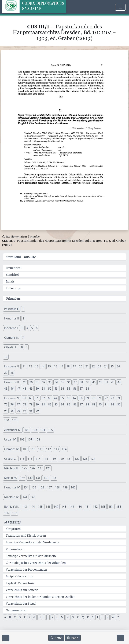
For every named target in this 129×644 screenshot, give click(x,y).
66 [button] (68, 398)
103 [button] (35, 430)
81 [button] (43, 404)
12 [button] (30, 366)
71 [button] (100, 398)
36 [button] (69, 382)
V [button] (108, 617)
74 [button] (119, 398)
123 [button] (85, 459)
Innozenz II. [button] (11, 328)
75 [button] (6, 404)
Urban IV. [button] (10, 439)
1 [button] (23, 309)
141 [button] (25, 497)
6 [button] (37, 328)
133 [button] (54, 478)
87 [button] (81, 404)
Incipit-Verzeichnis (19, 576)
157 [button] (14, 513)
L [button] (57, 617)
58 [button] (87, 389)
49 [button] (31, 389)
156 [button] (7, 513)
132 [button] (46, 478)
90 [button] (100, 404)
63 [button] (50, 398)
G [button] (34, 617)
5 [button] (32, 328)
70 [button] (94, 398)
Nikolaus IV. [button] (12, 497)
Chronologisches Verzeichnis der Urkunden (36, 563)
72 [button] (106, 398)
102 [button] (27, 430)
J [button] (48, 617)
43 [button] (113, 382)
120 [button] (61, 459)
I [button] (44, 617)
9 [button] (27, 347)
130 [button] (30, 478)
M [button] (62, 617)
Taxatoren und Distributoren (26, 536)
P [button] (78, 617)
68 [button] (81, 398)
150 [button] (80, 507)
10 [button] (6, 357)
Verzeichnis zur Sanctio (22, 590)
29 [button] (25, 382)
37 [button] (75, 382)
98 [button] (31, 411)
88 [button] (87, 404)
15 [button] (49, 366)
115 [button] (22, 459)
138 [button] (57, 487)
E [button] (25, 617)
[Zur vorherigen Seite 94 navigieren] (6, 638)
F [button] (30, 617)
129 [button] (22, 478)
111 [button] (41, 449)
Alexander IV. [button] (13, 430)
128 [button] (48, 468)
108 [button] (38, 439)
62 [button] (43, 398)
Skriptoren (13, 529)
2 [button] (23, 318)
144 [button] (32, 507)
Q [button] (83, 617)
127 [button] (40, 468)
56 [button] (75, 389)
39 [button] (88, 382)
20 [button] (81, 366)
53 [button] (56, 389)
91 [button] (106, 404)
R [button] (88, 617)
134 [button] (26, 487)
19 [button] (74, 366)
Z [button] (118, 617)
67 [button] (75, 398)
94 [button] (6, 411)
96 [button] (18, 411)
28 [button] (12, 373)
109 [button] (25, 449)
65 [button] (62, 398)
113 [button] (56, 449)
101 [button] (14, 420)
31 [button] (37, 382)
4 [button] (27, 328)
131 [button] (38, 478)
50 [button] (37, 389)
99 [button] (37, 411)
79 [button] (31, 404)
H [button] (40, 617)
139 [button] (65, 487)
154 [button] (111, 507)
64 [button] (56, 398)
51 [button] (43, 389)
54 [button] (62, 389)
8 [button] (22, 347)
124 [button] (93, 459)
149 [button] (72, 507)
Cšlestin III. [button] (11, 347)
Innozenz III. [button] (12, 366)
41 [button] (100, 382)
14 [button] (43, 366)
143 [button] (25, 507)
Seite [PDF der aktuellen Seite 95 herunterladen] (56, 638)
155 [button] (119, 507)
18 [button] (68, 366)
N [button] (68, 617)
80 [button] (37, 404)
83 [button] (56, 404)
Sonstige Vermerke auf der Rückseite (31, 556)
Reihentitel (14, 268)
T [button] (97, 617)
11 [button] (24, 366)
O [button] (73, 617)
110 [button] (33, 449)
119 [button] (54, 459)
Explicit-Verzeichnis (20, 583)
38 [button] (81, 382)
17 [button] (62, 366)
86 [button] (75, 404)
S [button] (93, 617)
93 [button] (119, 404)
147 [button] (56, 507)
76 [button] (12, 404)
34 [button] (56, 382)
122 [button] (77, 459)
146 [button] (48, 507)
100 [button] (7, 420)
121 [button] (69, 459)
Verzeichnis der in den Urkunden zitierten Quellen (41, 597)
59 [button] (24, 398)
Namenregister (16, 610)
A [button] (5, 617)
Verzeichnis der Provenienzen (26, 570)
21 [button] (87, 366)
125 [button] (25, 468)
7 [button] (23, 338)
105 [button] (50, 430)
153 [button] (103, 507)
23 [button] (99, 366)
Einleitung (13, 288)
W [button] (113, 617)
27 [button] (6, 373)
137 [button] (49, 487)
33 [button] (50, 382)
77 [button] (18, 404)
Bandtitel (12, 275)
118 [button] (46, 459)
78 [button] (25, 404)
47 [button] (18, 389)
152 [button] (95, 507)
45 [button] (6, 389)
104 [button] (43, 430)
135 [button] (34, 487)
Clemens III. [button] (12, 338)
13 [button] (37, 366)
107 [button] (30, 439)
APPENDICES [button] (12, 522)
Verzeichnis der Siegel (21, 604)
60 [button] (31, 398)
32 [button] (44, 382)
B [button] (10, 617)
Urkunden (13, 299)
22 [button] (93, 366)
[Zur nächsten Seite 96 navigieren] (120, 638)
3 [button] (23, 328)
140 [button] (73, 487)
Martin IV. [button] (10, 478)
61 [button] (37, 398)
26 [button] (118, 366)
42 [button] (106, 382)
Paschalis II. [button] (12, 309)
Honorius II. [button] (12, 318)
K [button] (52, 617)
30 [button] (31, 382)
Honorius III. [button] (12, 382)
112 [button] (48, 449)
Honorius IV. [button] (12, 487)
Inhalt (10, 281)
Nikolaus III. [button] (12, 468)
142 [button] (33, 497)
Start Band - (21, 257)
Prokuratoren (15, 549)
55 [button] (69, 389)
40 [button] (94, 382)
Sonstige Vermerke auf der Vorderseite (33, 542)
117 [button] (38, 459)
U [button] (102, 617)
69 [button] (87, 398)
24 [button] (106, 366)
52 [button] (50, 389)
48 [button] (25, 389)
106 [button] (22, 439)
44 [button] (119, 382)
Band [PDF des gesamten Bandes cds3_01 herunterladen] (73, 638)
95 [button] (12, 411)
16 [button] (56, 366)
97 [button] (25, 411)
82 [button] (50, 404)
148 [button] (64, 507)
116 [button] (30, 459)
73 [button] (112, 398)
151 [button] (87, 507)
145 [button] (40, 507)
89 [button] (94, 404)
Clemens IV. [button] (12, 449)
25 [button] (112, 366)
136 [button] (42, 487)
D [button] (20, 617)
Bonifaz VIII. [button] (12, 507)
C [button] (15, 617)
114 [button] (64, 449)
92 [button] (113, 404)
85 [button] (69, 404)
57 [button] (81, 389)
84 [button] (62, 404)
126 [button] (32, 468)
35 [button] (62, 382)
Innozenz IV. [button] (12, 398)
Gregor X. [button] (10, 459)
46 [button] (12, 389)
